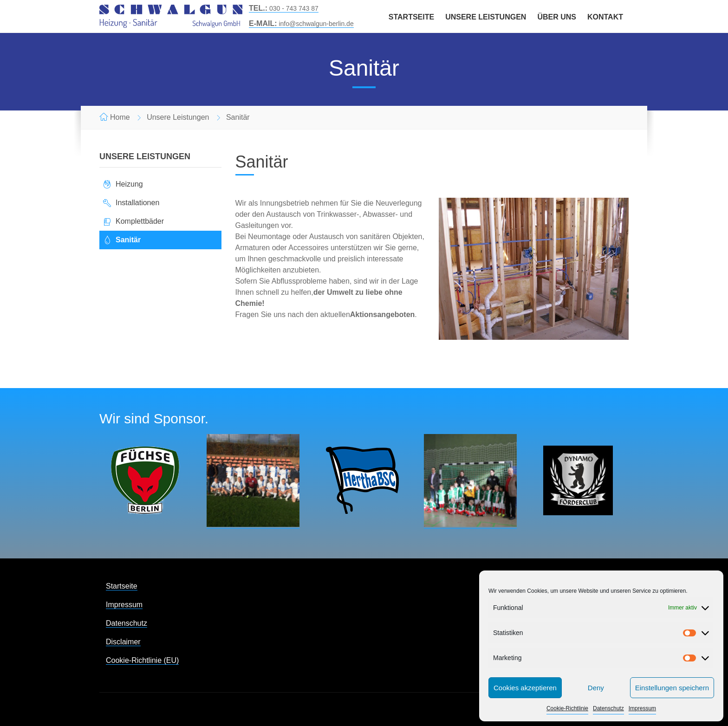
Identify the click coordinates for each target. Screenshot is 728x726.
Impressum (642, 708)
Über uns (557, 17)
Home (120, 117)
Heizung (129, 184)
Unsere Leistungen (486, 17)
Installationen (137, 203)
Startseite (411, 17)
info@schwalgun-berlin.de (301, 24)
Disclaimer (123, 642)
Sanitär (128, 240)
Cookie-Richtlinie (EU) (142, 660)
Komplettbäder (140, 221)
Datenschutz (608, 708)
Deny (596, 688)
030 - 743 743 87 (284, 8)
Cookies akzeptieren (525, 688)
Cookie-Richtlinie (567, 708)
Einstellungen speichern (672, 688)
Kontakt (605, 17)
